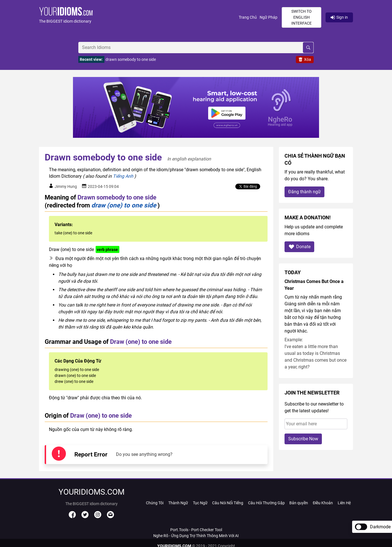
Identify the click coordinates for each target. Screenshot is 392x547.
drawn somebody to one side (131, 59)
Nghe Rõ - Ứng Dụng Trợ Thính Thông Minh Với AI (196, 536)
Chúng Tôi (155, 503)
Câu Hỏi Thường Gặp (266, 503)
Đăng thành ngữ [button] (304, 192)
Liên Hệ (344, 503)
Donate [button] (299, 247)
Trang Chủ (248, 17)
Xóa (305, 59)
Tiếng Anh (123, 176)
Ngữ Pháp (269, 17)
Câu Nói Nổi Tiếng (228, 503)
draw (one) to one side (124, 205)
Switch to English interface (301, 17)
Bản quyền (299, 503)
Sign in (339, 17)
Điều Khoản (323, 503)
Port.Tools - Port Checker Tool (196, 530)
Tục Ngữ (200, 503)
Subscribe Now (303, 439)
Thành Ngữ (178, 503)
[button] (139, 17)
